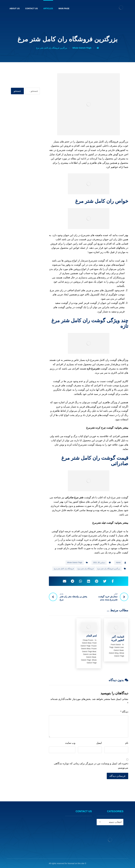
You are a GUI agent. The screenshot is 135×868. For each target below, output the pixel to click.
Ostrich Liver (119, 647)
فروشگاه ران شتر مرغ (86, 569)
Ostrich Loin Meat (90, 654)
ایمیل (99, 743)
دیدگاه (124, 712)
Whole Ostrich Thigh (75, 563)
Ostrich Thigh (86, 660)
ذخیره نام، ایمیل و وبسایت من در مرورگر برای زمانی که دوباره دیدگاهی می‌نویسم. (91, 766)
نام (127, 743)
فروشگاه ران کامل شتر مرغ (64, 569)
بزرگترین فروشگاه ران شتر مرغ (109, 569)
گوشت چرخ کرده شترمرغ (100, 428)
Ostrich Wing (114, 653)
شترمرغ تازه (93, 369)
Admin (118, 563)
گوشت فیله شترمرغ (103, 523)
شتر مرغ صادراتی (74, 497)
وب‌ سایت (70, 743)
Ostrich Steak (119, 650)
